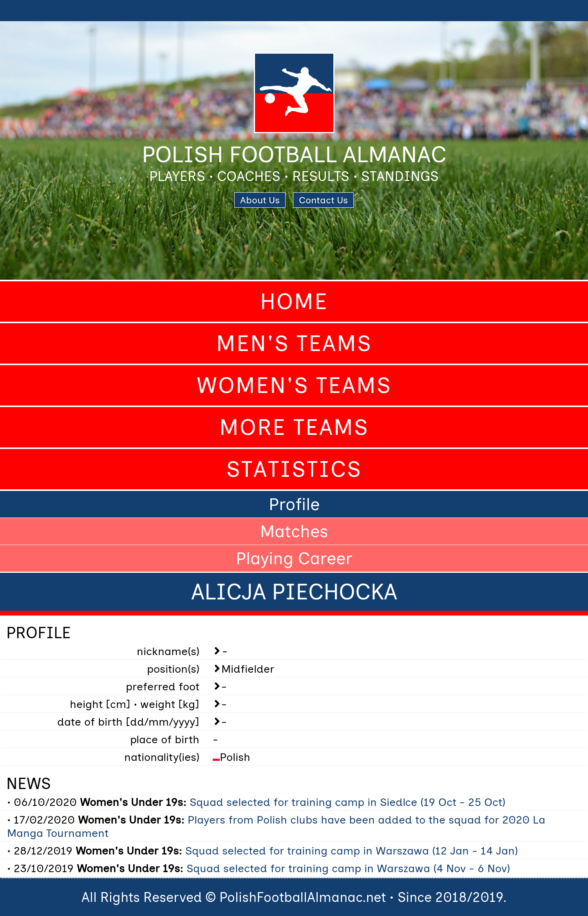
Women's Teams (294, 385)
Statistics (294, 469)
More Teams (294, 427)
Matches (294, 531)
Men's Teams (294, 343)
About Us (260, 200)
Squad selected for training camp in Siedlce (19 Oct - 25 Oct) (347, 802)
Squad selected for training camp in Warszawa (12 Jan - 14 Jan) (352, 851)
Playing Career (294, 558)
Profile (294, 504)
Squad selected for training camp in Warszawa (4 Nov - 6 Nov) (348, 868)
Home (294, 301)
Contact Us (323, 200)
